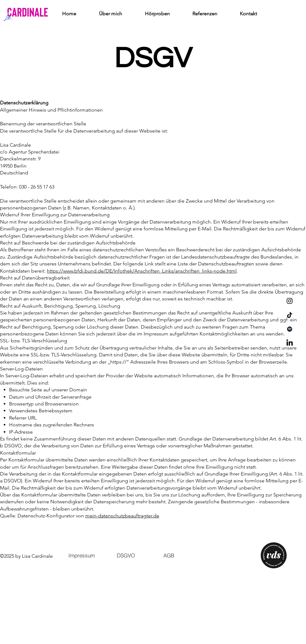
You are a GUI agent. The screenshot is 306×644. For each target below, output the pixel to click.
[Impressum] (81, 556)
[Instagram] (290, 301)
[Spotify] (290, 329)
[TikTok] (290, 315)
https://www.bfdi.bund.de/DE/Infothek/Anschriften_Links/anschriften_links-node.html (142, 271)
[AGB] (170, 556)
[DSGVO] (126, 556)
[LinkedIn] (290, 343)
